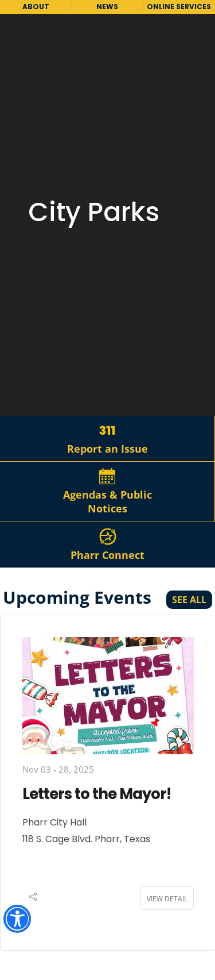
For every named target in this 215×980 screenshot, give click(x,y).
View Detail (167, 899)
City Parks (94, 212)
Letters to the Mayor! (97, 794)
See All (189, 600)
